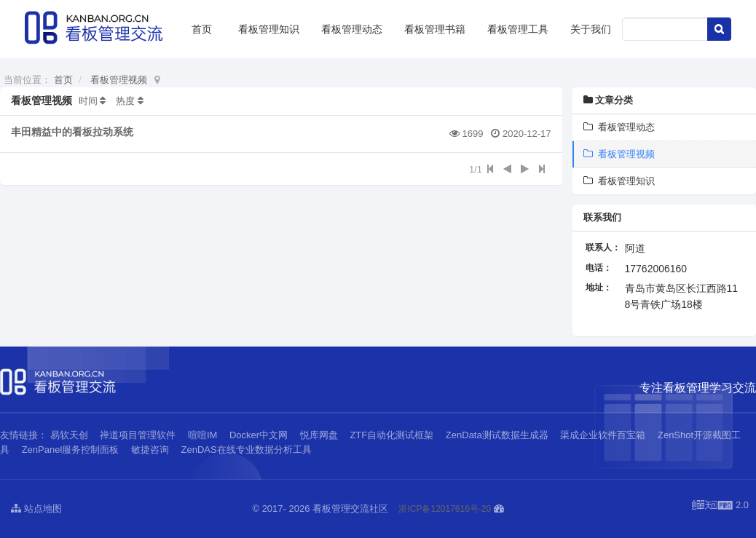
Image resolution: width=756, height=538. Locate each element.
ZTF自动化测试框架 (391, 435)
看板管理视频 (119, 80)
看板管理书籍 (435, 29)
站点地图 (36, 509)
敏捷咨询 (150, 450)
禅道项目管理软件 (138, 435)
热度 (125, 101)
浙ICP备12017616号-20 (445, 509)
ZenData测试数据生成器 (497, 435)
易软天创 (69, 435)
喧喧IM (202, 435)
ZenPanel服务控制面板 (71, 450)
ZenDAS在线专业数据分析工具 (247, 450)
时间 (88, 101)
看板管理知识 (269, 29)
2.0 (720, 506)
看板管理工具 (518, 29)
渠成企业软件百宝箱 (604, 435)
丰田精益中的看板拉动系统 (72, 132)
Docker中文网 (259, 435)
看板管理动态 (352, 29)
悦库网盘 (319, 435)
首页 (202, 29)
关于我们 (591, 29)
